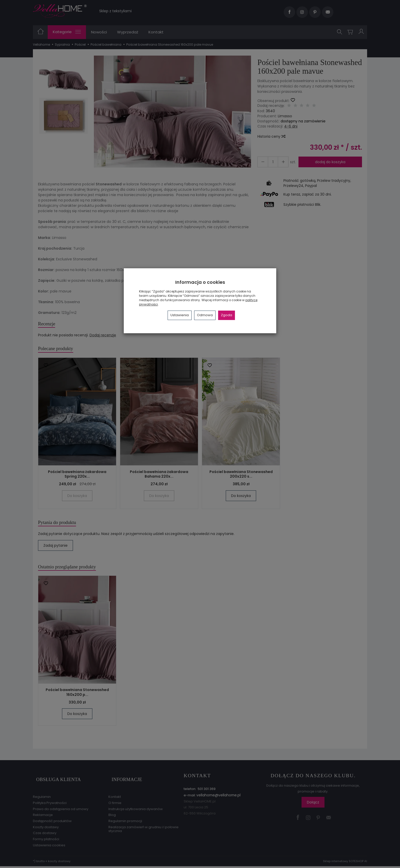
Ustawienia (180, 315)
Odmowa (205, 315)
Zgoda (227, 315)
